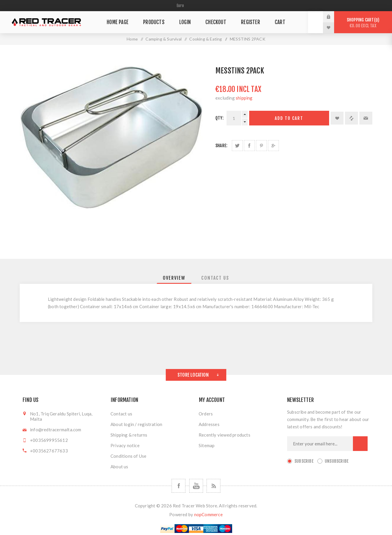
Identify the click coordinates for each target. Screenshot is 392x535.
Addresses (209, 424)
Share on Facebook (249, 146)
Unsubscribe (337, 461)
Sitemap (207, 445)
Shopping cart (363, 23)
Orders (206, 414)
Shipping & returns (129, 435)
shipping (244, 98)
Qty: (220, 118)
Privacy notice (125, 445)
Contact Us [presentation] (215, 278)
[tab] (174, 278)
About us (119, 467)
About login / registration (136, 424)
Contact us (121, 414)
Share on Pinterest (261, 146)
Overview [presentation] (174, 278)
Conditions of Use (128, 456)
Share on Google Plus (273, 146)
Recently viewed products (225, 435)
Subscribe (304, 461)
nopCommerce (208, 514)
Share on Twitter (237, 146)
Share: (221, 146)
